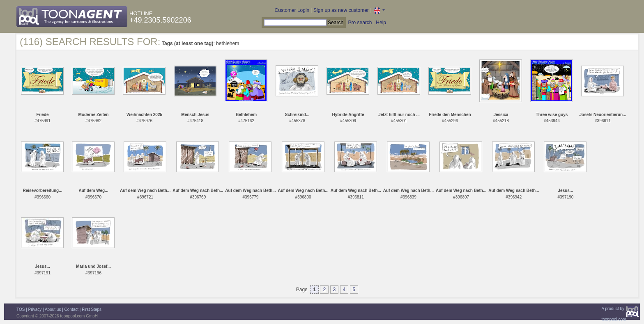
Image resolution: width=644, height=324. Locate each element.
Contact (71, 309)
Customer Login (292, 10)
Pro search (360, 23)
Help (381, 23)
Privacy (35, 309)
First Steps (92, 309)
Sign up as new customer (341, 10)
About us (53, 309)
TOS (21, 309)
